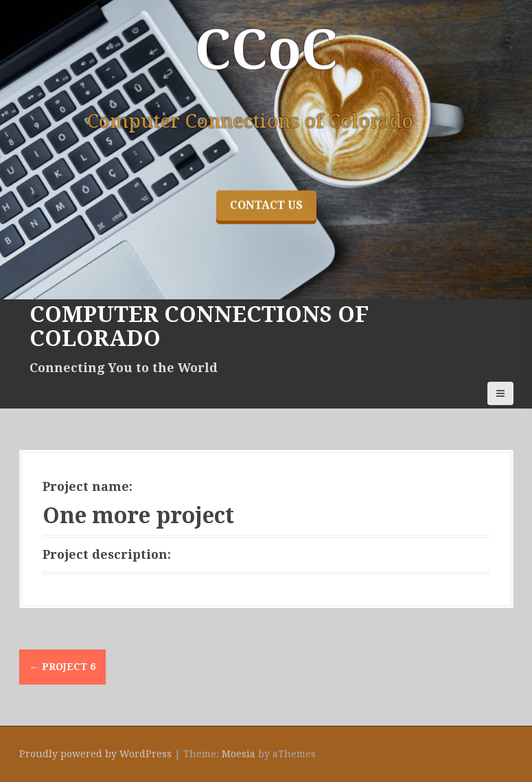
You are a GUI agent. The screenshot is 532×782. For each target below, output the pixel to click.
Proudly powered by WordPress (95, 754)
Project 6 (62, 667)
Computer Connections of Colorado (199, 326)
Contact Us (266, 261)
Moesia (239, 754)
